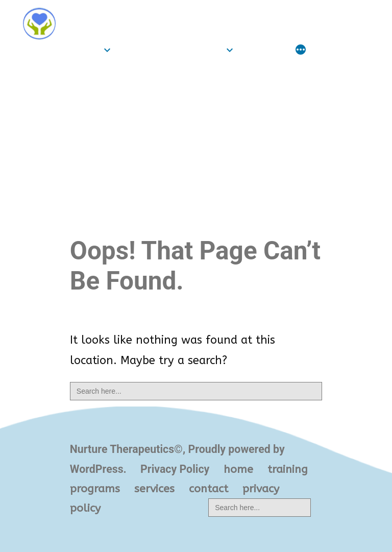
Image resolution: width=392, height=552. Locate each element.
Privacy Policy (175, 469)
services (264, 50)
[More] (301, 51)
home (85, 50)
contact (209, 489)
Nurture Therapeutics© (140, 14)
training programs (170, 50)
